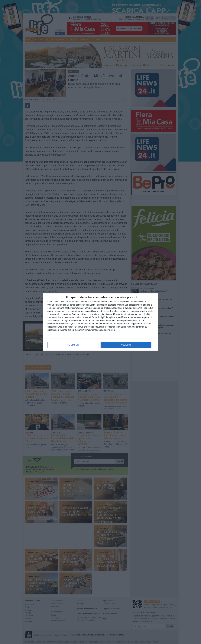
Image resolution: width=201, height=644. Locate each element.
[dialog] (101, 322)
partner (68, 302)
